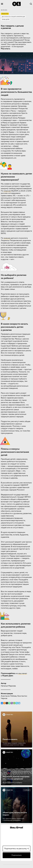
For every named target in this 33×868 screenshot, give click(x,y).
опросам (7, 191)
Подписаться (16, 855)
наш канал (23, 673)
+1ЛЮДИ (27, 790)
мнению (7, 238)
